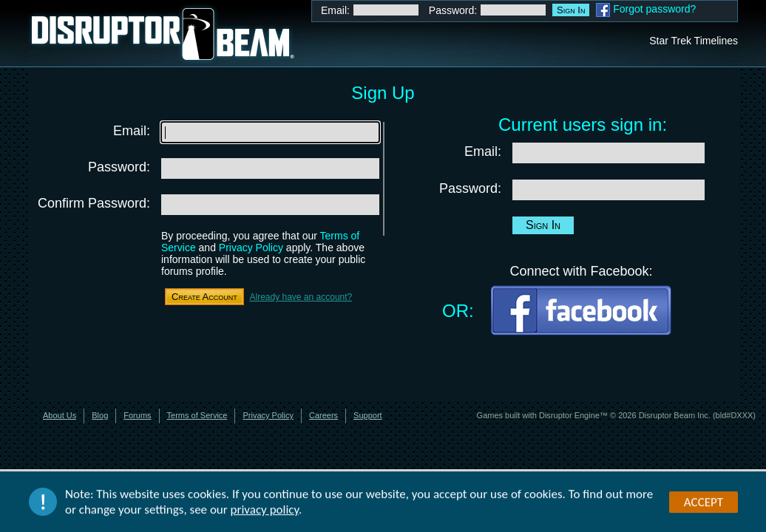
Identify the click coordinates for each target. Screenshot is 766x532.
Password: (453, 10)
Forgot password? (654, 9)
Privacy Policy (251, 248)
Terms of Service (197, 415)
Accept (704, 503)
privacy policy (265, 510)
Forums (137, 415)
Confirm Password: (94, 203)
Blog (100, 415)
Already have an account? (301, 297)
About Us (60, 415)
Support (368, 415)
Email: (335, 10)
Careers (323, 415)
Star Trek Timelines (694, 41)
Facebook (603, 10)
